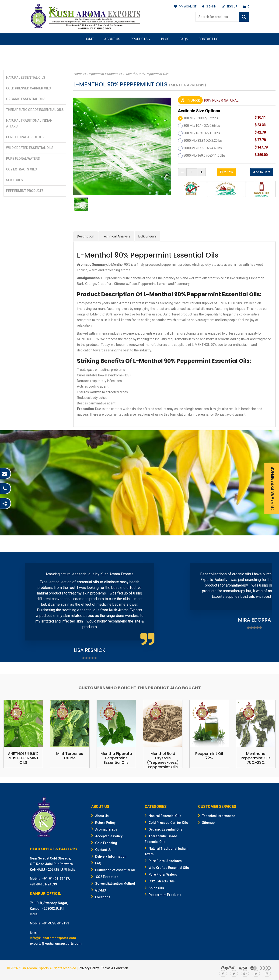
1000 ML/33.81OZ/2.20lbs (203, 141)
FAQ (96, 863)
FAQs (184, 39)
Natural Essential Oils (26, 78)
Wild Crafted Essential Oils (30, 148)
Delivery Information (109, 856)
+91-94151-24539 (43, 884)
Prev (13, 608)
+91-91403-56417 (56, 879)
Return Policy (103, 823)
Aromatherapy (104, 829)
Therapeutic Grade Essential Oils (35, 110)
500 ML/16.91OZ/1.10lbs (202, 133)
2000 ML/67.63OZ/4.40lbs (203, 148)
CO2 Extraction (105, 877)
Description (86, 236)
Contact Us (208, 39)
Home (89, 39)
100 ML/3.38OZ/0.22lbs (201, 118)
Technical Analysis (116, 236)
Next (266, 608)
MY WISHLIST (184, 6)
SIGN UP (229, 6)
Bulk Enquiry (147, 236)
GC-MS (99, 890)
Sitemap (206, 823)
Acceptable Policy (107, 836)
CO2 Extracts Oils (21, 169)
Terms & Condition (115, 968)
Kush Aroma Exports (34, 968)
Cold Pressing (104, 843)
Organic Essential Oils (26, 99)
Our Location (96, 50)
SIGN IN (208, 6)
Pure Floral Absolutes (26, 137)
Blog (165, 39)
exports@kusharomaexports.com (56, 944)
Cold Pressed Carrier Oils (28, 88)
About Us (112, 39)
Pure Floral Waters (23, 159)
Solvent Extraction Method (113, 884)
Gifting (124, 50)
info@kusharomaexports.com (53, 938)
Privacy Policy (89, 968)
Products (141, 39)
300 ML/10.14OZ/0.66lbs (202, 126)
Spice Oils (14, 180)
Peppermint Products (25, 191)
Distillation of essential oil (113, 870)
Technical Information (217, 816)
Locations (101, 897)
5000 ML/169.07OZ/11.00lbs (204, 156)
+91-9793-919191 (56, 923)
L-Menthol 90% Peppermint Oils (145, 74)
